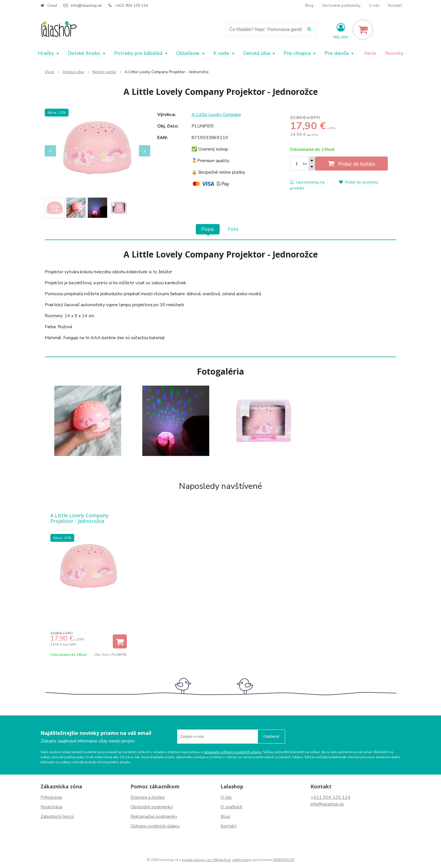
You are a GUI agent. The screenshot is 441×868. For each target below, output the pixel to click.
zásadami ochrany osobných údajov (232, 752)
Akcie (370, 53)
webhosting (242, 860)
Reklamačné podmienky (154, 816)
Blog (309, 5)
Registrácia (51, 807)
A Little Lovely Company (216, 115)
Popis (208, 229)
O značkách (231, 807)
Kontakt (395, 5)
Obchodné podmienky (341, 5)
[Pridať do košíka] (351, 164)
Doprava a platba (148, 797)
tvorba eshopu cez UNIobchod (206, 860)
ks (305, 164)
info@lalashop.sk (86, 5)
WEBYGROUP (284, 860)
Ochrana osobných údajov (155, 826)
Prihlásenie (51, 797)
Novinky (394, 53)
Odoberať (272, 736)
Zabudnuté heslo (57, 816)
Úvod (52, 5)
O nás (374, 5)
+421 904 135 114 (131, 5)
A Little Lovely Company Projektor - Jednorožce (79, 518)
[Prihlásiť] (341, 31)
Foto (233, 229)
